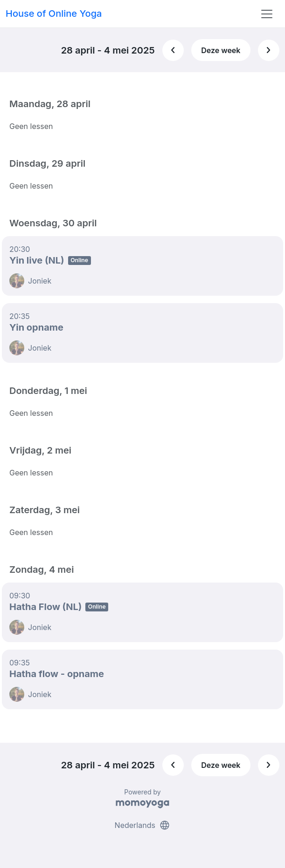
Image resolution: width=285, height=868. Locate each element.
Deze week (221, 50)
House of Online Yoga (54, 14)
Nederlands (143, 825)
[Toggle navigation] (267, 14)
